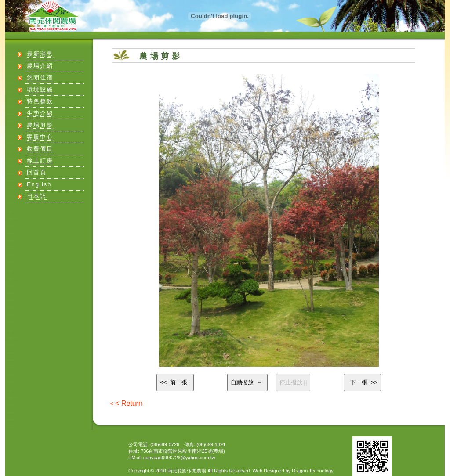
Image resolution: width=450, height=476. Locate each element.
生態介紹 (40, 113)
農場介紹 (40, 66)
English (39, 184)
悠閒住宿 (40, 78)
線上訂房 (40, 160)
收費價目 (40, 149)
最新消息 (40, 54)
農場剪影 (40, 125)
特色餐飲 (40, 101)
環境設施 (40, 89)
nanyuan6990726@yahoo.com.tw (179, 458)
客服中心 (40, 137)
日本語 (37, 196)
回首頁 (37, 172)
